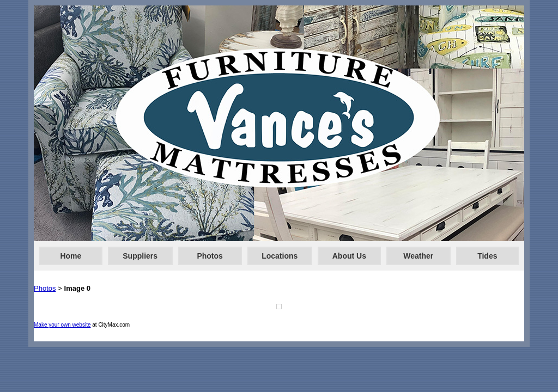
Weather (418, 256)
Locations (280, 256)
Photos (210, 256)
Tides (487, 256)
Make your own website (62, 325)
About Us (349, 256)
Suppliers (140, 256)
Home (71, 256)
